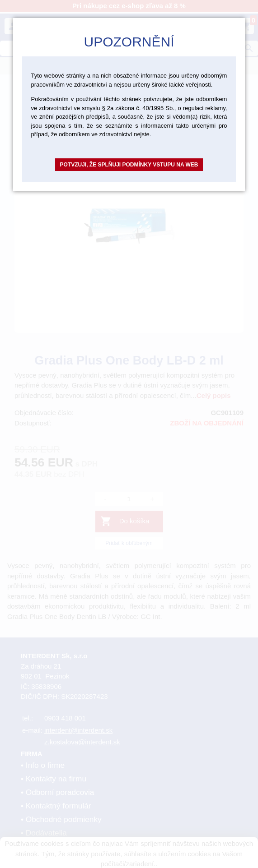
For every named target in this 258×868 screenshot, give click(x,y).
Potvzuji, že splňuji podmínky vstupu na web (129, 165)
